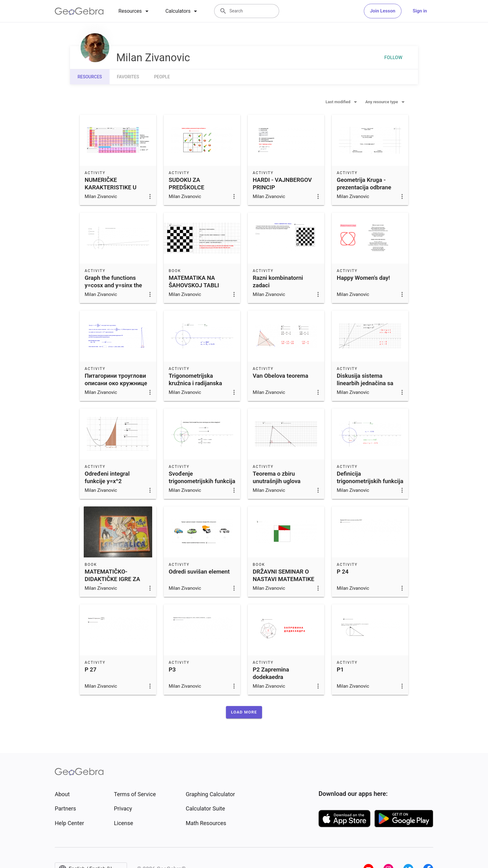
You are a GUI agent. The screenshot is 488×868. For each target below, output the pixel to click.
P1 (340, 670)
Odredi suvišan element (199, 572)
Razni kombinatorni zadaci (278, 282)
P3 (172, 670)
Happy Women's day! (363, 278)
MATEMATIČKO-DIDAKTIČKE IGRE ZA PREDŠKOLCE (112, 579)
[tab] (135, 11)
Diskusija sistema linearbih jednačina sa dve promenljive (365, 383)
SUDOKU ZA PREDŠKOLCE (186, 184)
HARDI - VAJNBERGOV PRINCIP (282, 184)
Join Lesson (383, 11)
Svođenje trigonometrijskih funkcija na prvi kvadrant (202, 481)
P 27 (91, 670)
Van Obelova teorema (280, 376)
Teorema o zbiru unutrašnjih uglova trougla (277, 481)
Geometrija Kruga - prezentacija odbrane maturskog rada (364, 187)
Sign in (420, 11)
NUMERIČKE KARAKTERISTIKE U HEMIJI (111, 187)
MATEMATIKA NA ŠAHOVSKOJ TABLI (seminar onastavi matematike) (194, 289)
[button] (244, 712)
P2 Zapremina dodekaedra (271, 673)
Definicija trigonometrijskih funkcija (370, 478)
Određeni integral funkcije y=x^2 (107, 478)
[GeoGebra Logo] (79, 11)
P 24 (343, 572)
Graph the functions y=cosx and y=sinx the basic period (113, 285)
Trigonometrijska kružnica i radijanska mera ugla (195, 383)
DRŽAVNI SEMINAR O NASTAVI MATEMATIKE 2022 (284, 579)
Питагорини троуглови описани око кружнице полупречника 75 (116, 383)
